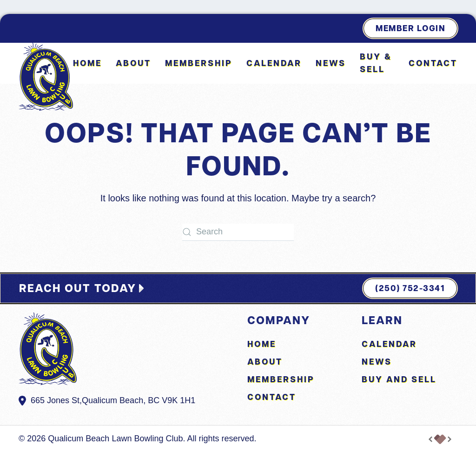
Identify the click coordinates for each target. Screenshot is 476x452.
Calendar (274, 63)
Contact (433, 63)
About (133, 63)
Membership (199, 63)
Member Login (410, 28)
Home (87, 63)
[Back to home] (46, 77)
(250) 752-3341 (410, 288)
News (331, 63)
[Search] (238, 232)
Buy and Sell (399, 379)
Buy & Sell (376, 63)
